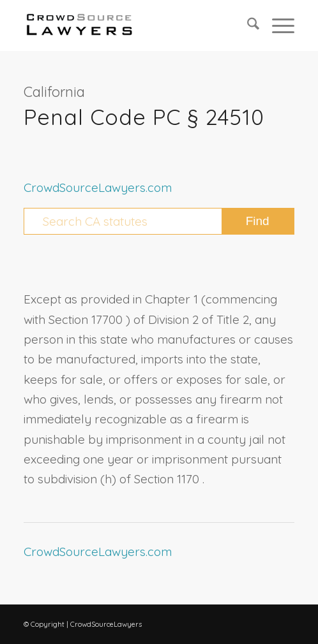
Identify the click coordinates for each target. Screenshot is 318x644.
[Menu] (277, 26)
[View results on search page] (258, 221)
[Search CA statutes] (159, 221)
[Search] (247, 26)
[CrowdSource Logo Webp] (132, 26)
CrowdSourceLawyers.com (98, 187)
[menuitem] (247, 26)
